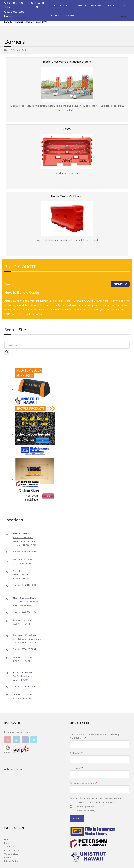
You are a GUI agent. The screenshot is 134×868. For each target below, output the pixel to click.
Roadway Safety (85, 806)
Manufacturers (12, 850)
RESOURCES (56, 16)
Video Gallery (11, 854)
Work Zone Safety (86, 811)
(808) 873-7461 (28, 612)
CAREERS (111, 5)
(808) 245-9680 (28, 686)
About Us (9, 846)
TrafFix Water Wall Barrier (67, 196)
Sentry (67, 129)
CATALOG (71, 16)
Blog (7, 843)
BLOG (123, 5)
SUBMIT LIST (120, 284)
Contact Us (10, 857)
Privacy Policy (11, 861)
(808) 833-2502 (15, 3)
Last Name (76, 768)
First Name (76, 753)
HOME (53, 5)
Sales (15, 50)
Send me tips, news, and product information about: (96, 798)
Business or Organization (83, 783)
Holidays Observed (14, 769)
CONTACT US (81, 5)
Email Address (78, 738)
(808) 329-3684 (28, 649)
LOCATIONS (97, 5)
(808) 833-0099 (15, 12)
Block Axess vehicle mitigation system (67, 62)
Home (7, 50)
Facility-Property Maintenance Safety (95, 802)
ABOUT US (65, 5)
